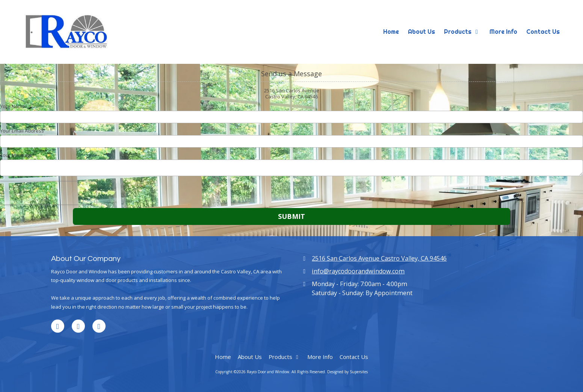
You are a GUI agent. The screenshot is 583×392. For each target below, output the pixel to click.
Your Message (16, 155)
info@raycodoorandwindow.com (358, 271)
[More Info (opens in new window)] (503, 32)
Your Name (13, 106)
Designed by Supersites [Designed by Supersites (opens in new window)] (347, 372)
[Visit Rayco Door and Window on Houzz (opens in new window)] (99, 326)
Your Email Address (22, 131)
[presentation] (48, 193)
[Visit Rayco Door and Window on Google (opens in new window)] (78, 326)
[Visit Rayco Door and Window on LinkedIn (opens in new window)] (58, 326)
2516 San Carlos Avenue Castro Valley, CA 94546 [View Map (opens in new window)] (379, 258)
